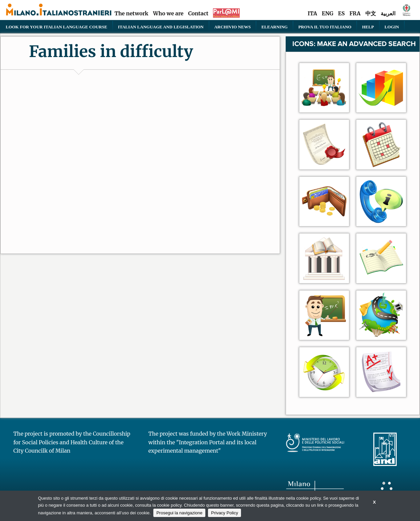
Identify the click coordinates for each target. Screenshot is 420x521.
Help (368, 27)
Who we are (168, 13)
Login (392, 27)
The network (131, 13)
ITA (312, 13)
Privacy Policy (224, 513)
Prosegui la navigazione (179, 513)
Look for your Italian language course (56, 27)
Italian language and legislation (161, 27)
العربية (388, 13)
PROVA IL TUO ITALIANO (325, 27)
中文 (371, 13)
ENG (327, 13)
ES (341, 13)
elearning (274, 27)
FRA (355, 13)
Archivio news (232, 27)
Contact (198, 13)
